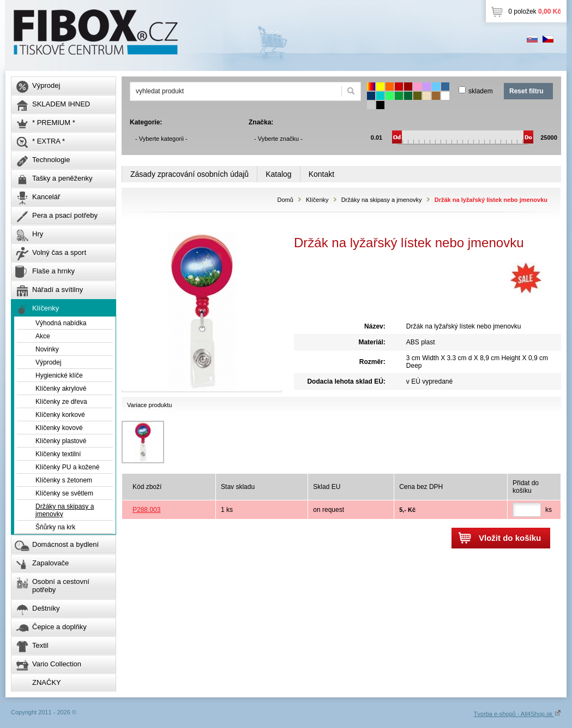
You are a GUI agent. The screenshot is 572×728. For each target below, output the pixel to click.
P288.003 (146, 510)
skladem (481, 91)
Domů (285, 200)
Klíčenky (317, 200)
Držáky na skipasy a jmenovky (382, 200)
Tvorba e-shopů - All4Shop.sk (517, 714)
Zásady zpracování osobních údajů (189, 174)
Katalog (278, 174)
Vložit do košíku (510, 538)
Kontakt (321, 174)
